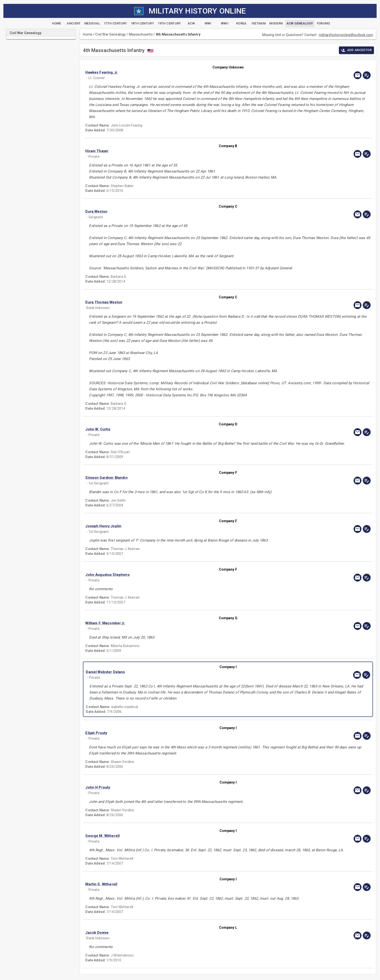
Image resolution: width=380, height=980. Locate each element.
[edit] (367, 75)
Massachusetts (141, 34)
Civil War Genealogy (110, 34)
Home (88, 34)
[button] (185, 72)
